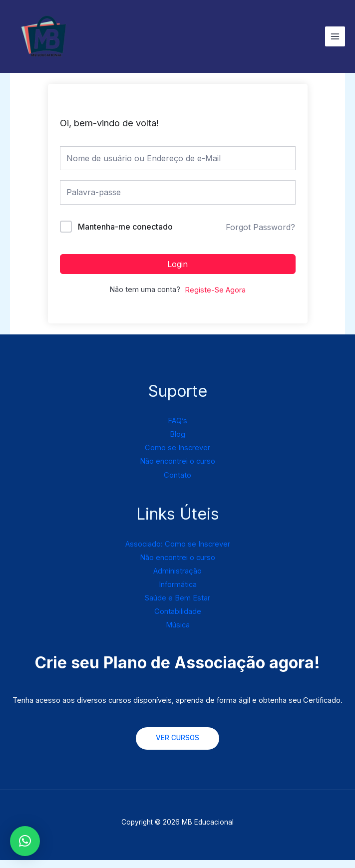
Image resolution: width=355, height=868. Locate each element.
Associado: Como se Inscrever (178, 552)
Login (177, 272)
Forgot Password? (260, 235)
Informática (178, 592)
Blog (177, 442)
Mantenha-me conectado (125, 234)
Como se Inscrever (177, 456)
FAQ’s (177, 429)
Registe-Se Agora (215, 297)
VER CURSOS (177, 746)
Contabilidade (178, 619)
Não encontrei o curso (177, 469)
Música (178, 633)
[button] (25, 841)
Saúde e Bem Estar (177, 606)
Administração (177, 579)
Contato (177, 483)
